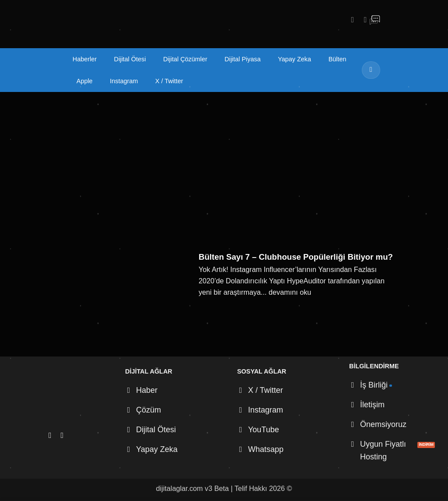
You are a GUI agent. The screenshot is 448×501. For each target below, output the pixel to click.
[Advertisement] (224, 158)
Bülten (338, 59)
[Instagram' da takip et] (350, 19)
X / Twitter (169, 81)
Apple (85, 81)
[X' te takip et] (363, 19)
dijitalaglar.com (180, 488)
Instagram (124, 81)
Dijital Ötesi (130, 59)
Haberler (85, 59)
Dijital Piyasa (242, 59)
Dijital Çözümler (185, 59)
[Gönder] (371, 70)
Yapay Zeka (294, 59)
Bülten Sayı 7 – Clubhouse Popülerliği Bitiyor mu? (296, 257)
